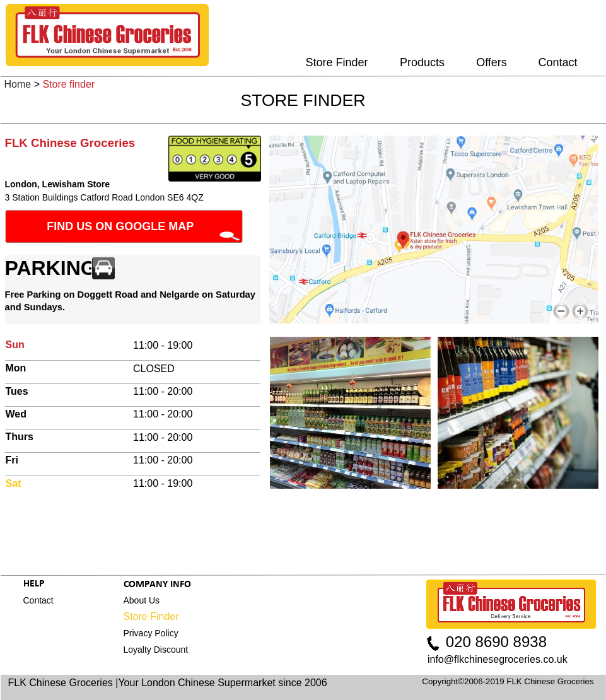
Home (18, 84)
